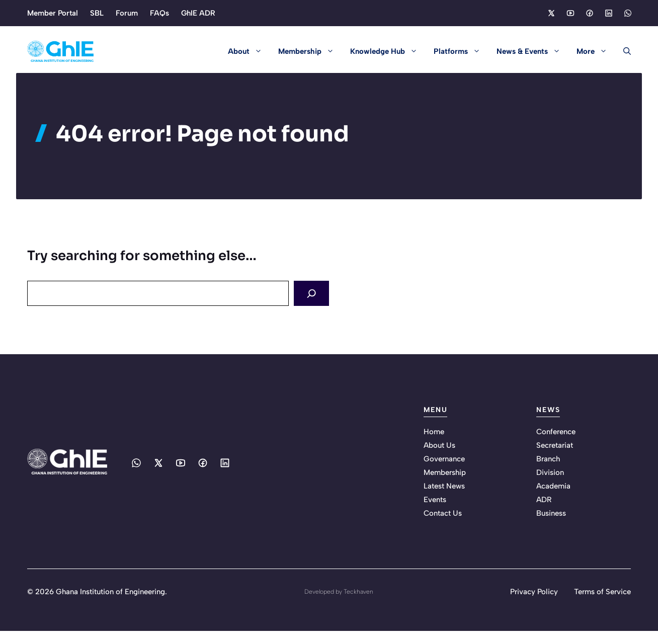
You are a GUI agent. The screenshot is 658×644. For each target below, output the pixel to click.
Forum (127, 13)
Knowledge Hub (388, 51)
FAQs (159, 13)
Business (551, 513)
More (596, 51)
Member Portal (53, 13)
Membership (310, 51)
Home (434, 431)
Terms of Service (602, 591)
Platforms (461, 51)
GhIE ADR (198, 13)
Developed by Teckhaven (339, 591)
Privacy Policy (534, 591)
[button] (623, 51)
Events (435, 499)
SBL (97, 13)
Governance (444, 458)
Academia (553, 486)
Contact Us (443, 513)
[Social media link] (551, 13)
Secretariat (555, 445)
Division (550, 472)
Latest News (444, 486)
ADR (544, 499)
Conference (556, 431)
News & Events (532, 51)
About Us (439, 445)
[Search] (313, 293)
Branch (548, 458)
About (249, 51)
